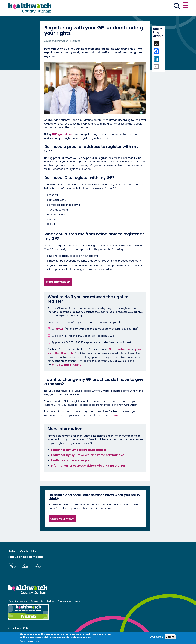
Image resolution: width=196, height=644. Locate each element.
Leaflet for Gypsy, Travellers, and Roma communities (88, 464)
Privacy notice (65, 611)
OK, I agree (156, 637)
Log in (78, 611)
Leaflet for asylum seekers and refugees (79, 459)
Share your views (62, 528)
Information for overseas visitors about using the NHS (88, 475)
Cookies (50, 611)
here (115, 425)
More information (58, 291)
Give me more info (31, 641)
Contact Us (28, 561)
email (60, 338)
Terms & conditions (18, 611)
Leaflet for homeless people (71, 470)
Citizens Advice (119, 359)
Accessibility (37, 611)
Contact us (175, 6)
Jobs (12, 561)
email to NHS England (67, 374)
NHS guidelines (62, 144)
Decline (170, 637)
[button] (148, 6)
